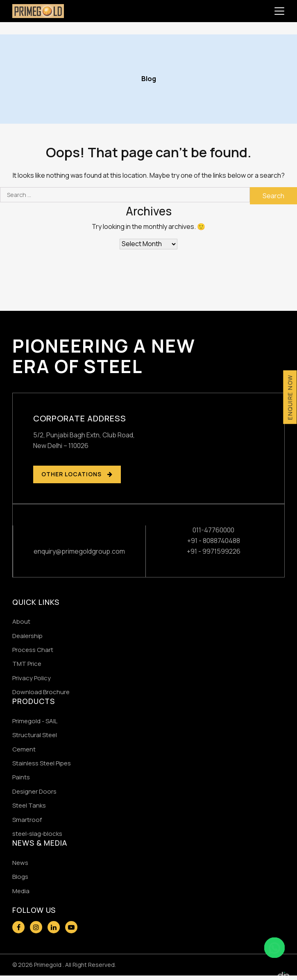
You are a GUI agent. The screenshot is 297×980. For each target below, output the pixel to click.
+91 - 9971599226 (214, 551)
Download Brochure (41, 692)
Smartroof (27, 820)
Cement (24, 749)
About (21, 621)
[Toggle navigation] (279, 11)
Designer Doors (34, 791)
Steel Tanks (29, 805)
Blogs (20, 877)
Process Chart (33, 650)
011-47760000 (213, 530)
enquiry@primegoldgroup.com (79, 551)
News (20, 863)
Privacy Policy (32, 678)
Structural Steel (35, 735)
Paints (21, 777)
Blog (149, 79)
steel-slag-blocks (37, 834)
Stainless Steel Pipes (42, 763)
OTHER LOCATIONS (77, 474)
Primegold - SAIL (35, 721)
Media (21, 891)
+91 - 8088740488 (214, 541)
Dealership (27, 636)
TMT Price (27, 664)
